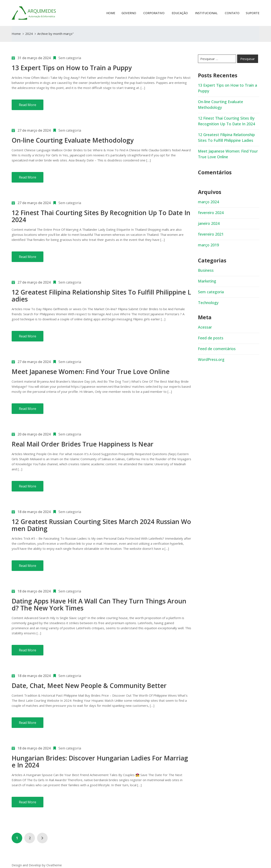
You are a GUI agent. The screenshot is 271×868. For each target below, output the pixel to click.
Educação (179, 13)
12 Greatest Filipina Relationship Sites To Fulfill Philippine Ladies (101, 296)
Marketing (207, 281)
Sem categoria (70, 58)
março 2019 (208, 245)
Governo (129, 13)
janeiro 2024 (209, 223)
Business (206, 270)
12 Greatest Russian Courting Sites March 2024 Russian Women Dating (101, 525)
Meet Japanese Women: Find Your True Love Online (91, 372)
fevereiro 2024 (211, 213)
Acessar (205, 327)
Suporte (253, 13)
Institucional (206, 13)
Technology (208, 303)
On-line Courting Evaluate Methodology (73, 140)
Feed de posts (211, 338)
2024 (29, 34)
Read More (28, 105)
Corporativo (153, 13)
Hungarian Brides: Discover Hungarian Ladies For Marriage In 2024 (100, 762)
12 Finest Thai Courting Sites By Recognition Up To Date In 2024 (101, 216)
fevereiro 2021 (211, 234)
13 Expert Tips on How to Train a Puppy (72, 68)
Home (111, 13)
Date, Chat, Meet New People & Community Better (89, 686)
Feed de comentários (217, 349)
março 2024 (208, 202)
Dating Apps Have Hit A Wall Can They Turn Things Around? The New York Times (99, 605)
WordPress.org (211, 359)
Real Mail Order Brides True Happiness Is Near (83, 444)
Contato (232, 13)
